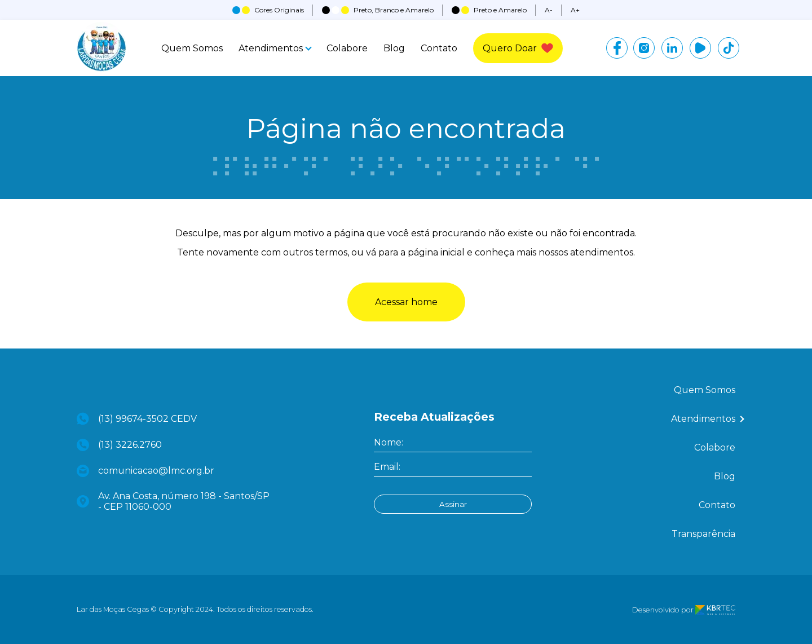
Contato (439, 48)
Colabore (347, 48)
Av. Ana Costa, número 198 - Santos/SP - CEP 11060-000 (173, 501)
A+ (575, 10)
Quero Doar (518, 48)
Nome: (389, 442)
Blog (394, 48)
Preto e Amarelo (489, 10)
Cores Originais (268, 10)
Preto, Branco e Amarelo (378, 10)
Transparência (703, 534)
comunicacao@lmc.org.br (145, 471)
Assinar (453, 504)
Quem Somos (192, 48)
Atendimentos (275, 48)
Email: (387, 467)
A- (549, 10)
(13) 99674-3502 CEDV (137, 419)
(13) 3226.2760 (119, 445)
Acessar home (406, 302)
